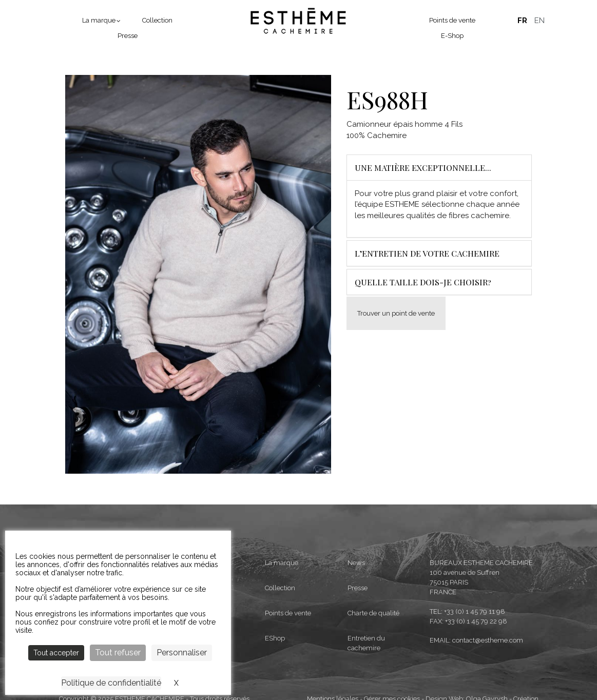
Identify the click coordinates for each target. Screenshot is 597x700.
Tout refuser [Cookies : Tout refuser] (118, 653)
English (540, 21)
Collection (157, 20)
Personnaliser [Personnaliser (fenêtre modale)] (182, 653)
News (356, 618)
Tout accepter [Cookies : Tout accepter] (56, 653)
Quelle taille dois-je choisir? (423, 282)
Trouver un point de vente (396, 313)
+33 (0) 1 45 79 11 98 (475, 666)
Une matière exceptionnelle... (423, 168)
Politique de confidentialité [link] (111, 683)
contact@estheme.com (488, 695)
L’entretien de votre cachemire (427, 253)
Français (522, 21)
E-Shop (452, 36)
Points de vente (452, 20)
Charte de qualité (373, 667)
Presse (128, 36)
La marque (99, 20)
